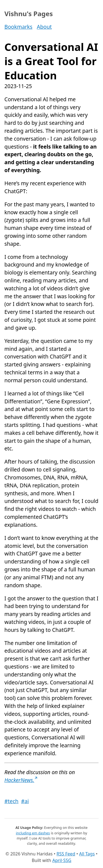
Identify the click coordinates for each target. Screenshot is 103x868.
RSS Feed (66, 854)
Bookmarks (18, 27)
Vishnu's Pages (29, 14)
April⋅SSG (62, 860)
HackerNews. (21, 780)
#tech (11, 801)
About (44, 27)
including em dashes (33, 833)
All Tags (87, 854)
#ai (25, 801)
